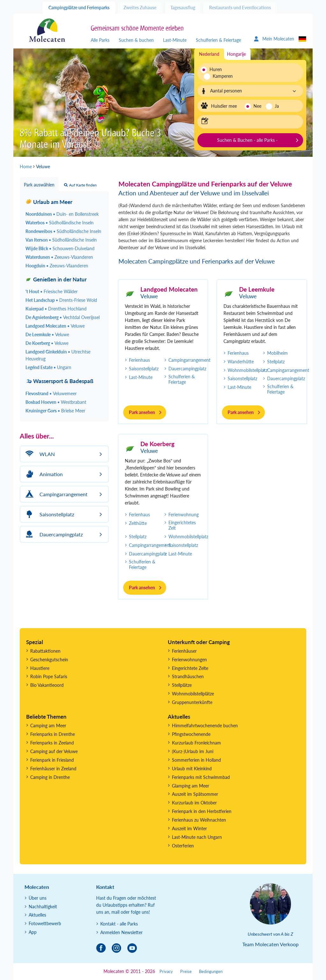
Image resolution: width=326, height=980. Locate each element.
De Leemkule (257, 289)
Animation (43, 474)
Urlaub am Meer (49, 202)
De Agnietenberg (63, 317)
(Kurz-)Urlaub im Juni (193, 751)
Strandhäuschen (188, 676)
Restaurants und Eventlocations (240, 7)
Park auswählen (39, 185)
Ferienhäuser (184, 651)
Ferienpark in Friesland (52, 760)
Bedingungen (211, 972)
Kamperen (219, 76)
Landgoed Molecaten (169, 289)
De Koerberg (157, 444)
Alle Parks (100, 40)
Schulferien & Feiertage (218, 40)
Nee (257, 106)
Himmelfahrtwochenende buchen (205, 726)
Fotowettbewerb (45, 923)
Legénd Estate (48, 367)
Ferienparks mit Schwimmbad (201, 777)
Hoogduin (57, 266)
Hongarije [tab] (236, 54)
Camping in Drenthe (50, 777)
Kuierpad (56, 309)
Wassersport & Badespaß (59, 381)
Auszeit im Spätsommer (195, 794)
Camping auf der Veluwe (54, 751)
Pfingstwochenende (191, 734)
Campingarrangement (189, 360)
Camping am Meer (48, 726)
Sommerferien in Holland (196, 760)
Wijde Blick (60, 248)
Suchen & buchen (136, 40)
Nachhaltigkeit (43, 907)
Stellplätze (182, 685)
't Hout (52, 291)
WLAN (39, 454)
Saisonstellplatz (144, 369)
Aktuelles (37, 915)
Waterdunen (59, 257)
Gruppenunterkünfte (192, 702)
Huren (216, 69)
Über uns (38, 898)
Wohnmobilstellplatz (248, 370)
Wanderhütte (241, 362)
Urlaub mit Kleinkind (192, 769)
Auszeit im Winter (189, 828)
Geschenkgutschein (49, 660)
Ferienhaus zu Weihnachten (199, 820)
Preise (186, 972)
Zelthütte (138, 523)
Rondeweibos (63, 231)
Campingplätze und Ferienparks (79, 7)
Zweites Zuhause (140, 7)
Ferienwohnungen (189, 660)
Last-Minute (175, 40)
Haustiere (40, 668)
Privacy (166, 972)
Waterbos (60, 223)
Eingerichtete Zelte (190, 668)
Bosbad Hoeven (56, 402)
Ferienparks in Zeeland (52, 743)
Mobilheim (277, 353)
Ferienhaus (139, 360)
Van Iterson (61, 240)
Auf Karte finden (80, 185)
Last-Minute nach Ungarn (197, 837)
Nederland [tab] (209, 54)
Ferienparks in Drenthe (53, 734)
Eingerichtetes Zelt (182, 525)
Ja (277, 106)
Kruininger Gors (55, 411)
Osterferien (183, 846)
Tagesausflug (183, 7)
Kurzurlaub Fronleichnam (196, 743)
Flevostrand (51, 393)
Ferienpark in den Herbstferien (202, 811)
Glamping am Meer (191, 786)
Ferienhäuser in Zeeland (53, 769)
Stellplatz (276, 362)
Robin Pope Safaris (49, 676)
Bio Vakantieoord (47, 685)
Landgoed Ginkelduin (58, 355)
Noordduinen (62, 214)
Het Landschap (61, 300)
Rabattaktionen (45, 651)
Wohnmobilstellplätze (193, 694)
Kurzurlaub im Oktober (194, 803)
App (33, 932)
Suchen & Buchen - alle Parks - (247, 140)
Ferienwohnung (184, 515)
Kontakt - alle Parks (119, 924)
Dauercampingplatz (187, 369)
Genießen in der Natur (56, 279)
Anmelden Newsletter (121, 932)
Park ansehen (142, 412)
